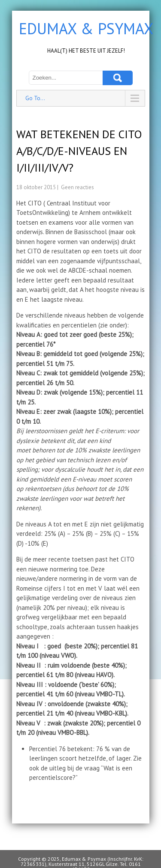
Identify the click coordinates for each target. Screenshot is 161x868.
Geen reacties (77, 187)
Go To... (35, 98)
